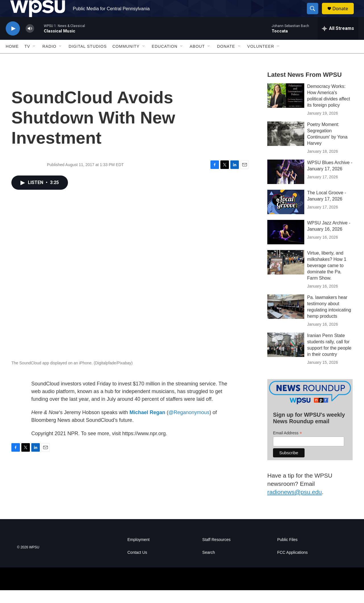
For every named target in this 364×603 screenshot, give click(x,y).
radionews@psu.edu (295, 505)
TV (27, 59)
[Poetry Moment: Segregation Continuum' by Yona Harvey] (286, 146)
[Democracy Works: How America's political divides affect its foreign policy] (286, 108)
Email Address (288, 446)
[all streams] (338, 41)
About (197, 59)
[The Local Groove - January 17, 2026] (286, 215)
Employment (138, 553)
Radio (49, 59)
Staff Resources (216, 553)
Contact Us (137, 565)
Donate (344, 15)
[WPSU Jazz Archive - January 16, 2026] (286, 245)
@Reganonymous (189, 425)
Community (126, 59)
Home (12, 59)
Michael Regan (147, 425)
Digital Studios (88, 59)
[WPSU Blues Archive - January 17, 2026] (286, 185)
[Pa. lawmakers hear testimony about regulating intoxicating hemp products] (286, 319)
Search (208, 565)
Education (165, 59)
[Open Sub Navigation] (34, 59)
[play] (13, 41)
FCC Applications (292, 565)
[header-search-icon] (315, 15)
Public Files (288, 553)
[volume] (30, 41)
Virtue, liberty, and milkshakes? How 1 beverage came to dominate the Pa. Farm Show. (327, 278)
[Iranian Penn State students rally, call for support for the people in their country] (286, 358)
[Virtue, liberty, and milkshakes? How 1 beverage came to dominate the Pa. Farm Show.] (286, 275)
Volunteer (261, 59)
